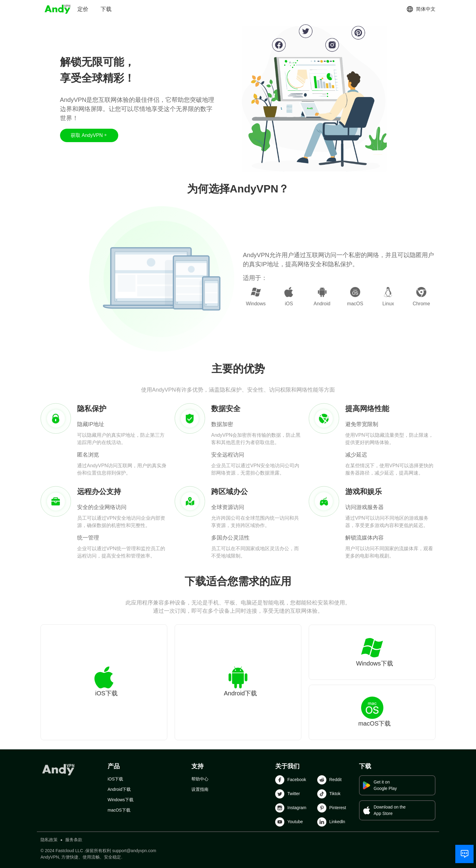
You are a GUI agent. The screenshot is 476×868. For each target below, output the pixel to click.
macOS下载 (119, 810)
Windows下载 (121, 800)
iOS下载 (115, 779)
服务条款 (74, 840)
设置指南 (200, 789)
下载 (106, 9)
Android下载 (119, 789)
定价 (83, 9)
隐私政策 (49, 840)
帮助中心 (200, 779)
